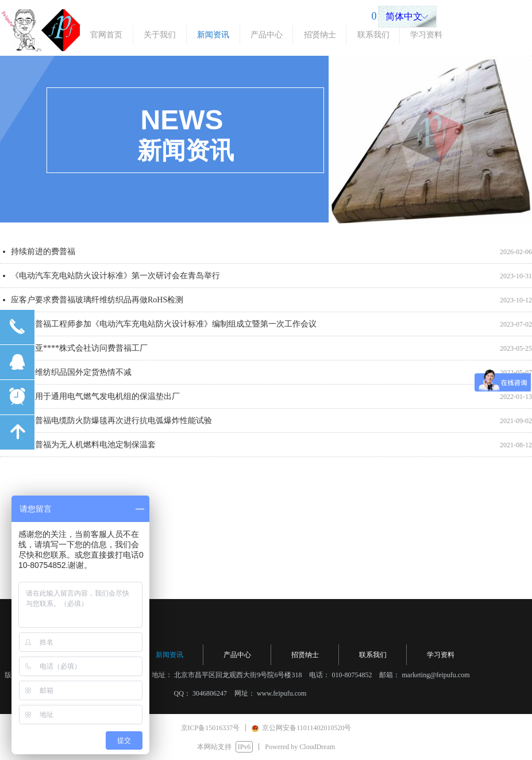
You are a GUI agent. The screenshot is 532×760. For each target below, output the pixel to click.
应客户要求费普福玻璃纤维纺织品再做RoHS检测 (97, 303)
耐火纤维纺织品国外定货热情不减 (71, 376)
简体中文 (404, 16)
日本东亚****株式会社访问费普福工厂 (79, 352)
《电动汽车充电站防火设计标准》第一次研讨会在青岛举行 (115, 279)
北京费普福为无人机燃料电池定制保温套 (83, 448)
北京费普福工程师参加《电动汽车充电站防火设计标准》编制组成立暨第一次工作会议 (164, 327)
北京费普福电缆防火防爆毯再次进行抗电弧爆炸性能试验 (111, 424)
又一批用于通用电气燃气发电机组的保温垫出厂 (95, 400)
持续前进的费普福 (43, 255)
